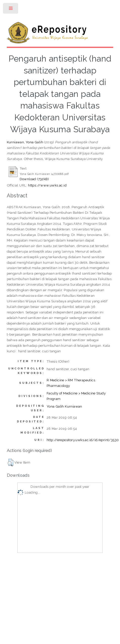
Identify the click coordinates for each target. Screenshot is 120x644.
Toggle (11, 9)
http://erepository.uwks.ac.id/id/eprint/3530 (83, 440)
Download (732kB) (34, 179)
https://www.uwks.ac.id (47, 185)
